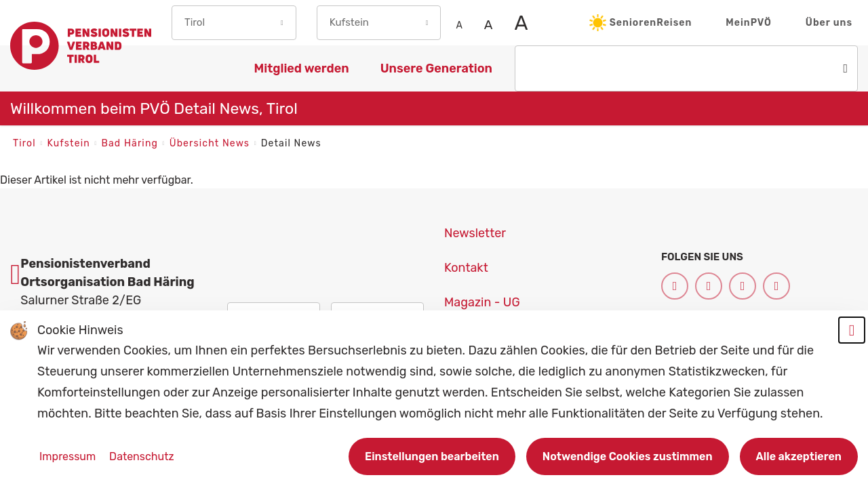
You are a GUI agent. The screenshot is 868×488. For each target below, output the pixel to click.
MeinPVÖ (749, 23)
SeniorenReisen (641, 23)
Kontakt (466, 268)
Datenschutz (141, 456)
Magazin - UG (482, 302)
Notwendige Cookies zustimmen (628, 456)
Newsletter (475, 233)
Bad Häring (131, 143)
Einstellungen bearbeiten (432, 456)
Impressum (69, 456)
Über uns (829, 23)
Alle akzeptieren (799, 456)
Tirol (26, 143)
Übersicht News (211, 143)
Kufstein (70, 143)
